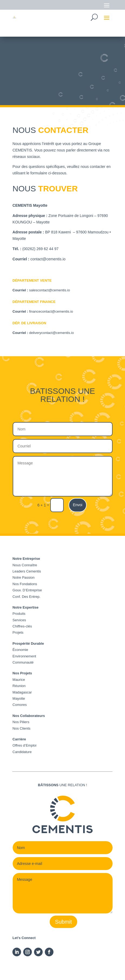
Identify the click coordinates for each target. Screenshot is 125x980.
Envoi (78, 505)
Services (19, 620)
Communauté (23, 662)
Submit (63, 922)
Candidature (22, 752)
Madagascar (22, 692)
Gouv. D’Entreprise (27, 590)
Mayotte (19, 698)
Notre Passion (23, 577)
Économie (20, 650)
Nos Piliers (21, 722)
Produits (19, 614)
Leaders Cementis (27, 571)
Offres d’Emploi (24, 745)
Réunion (19, 686)
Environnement (24, 656)
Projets (18, 632)
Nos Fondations (25, 584)
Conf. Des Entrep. (26, 597)
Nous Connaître (25, 565)
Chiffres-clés (22, 626)
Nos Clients (21, 728)
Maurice (19, 680)
